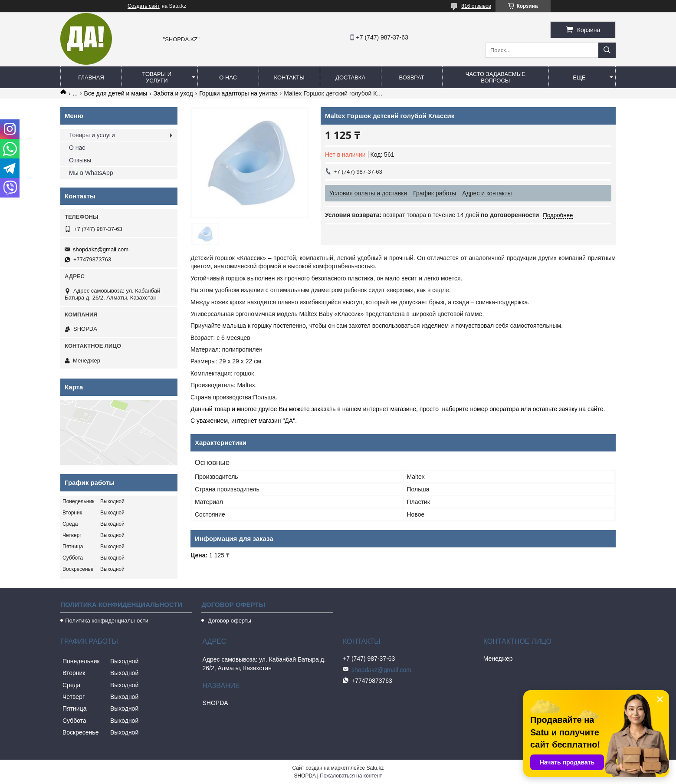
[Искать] (607, 50)
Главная (91, 77)
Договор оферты (229, 621)
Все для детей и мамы (116, 93)
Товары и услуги (157, 77)
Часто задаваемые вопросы (496, 77)
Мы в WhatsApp (91, 173)
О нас (228, 77)
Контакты (289, 77)
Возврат (411, 77)
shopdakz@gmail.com (101, 249)
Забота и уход (173, 93)
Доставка (350, 77)
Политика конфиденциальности (107, 621)
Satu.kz (375, 768)
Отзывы (80, 160)
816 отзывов (476, 6)
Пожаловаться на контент (351, 776)
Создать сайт (144, 6)
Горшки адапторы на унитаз (238, 93)
